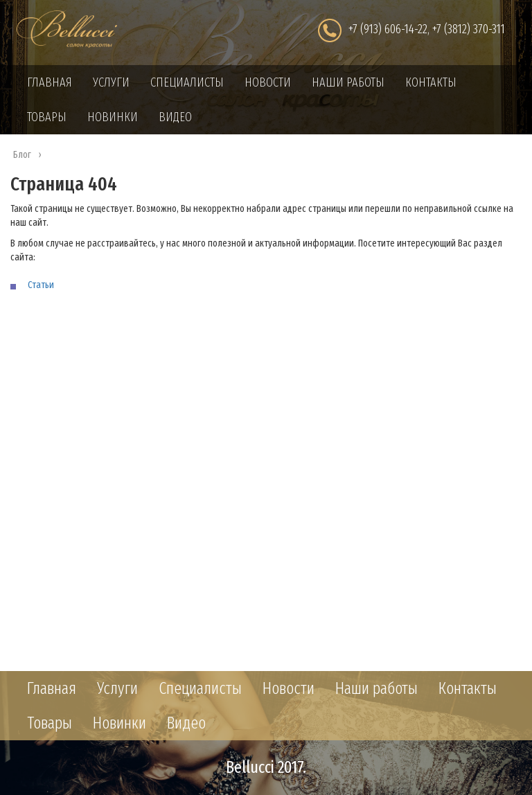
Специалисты (187, 82)
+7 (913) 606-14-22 (388, 29)
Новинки (113, 117)
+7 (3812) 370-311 (469, 29)
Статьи (41, 285)
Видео (175, 117)
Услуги (111, 82)
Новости (268, 82)
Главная (50, 82)
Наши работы (348, 82)
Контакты (431, 82)
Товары (47, 117)
